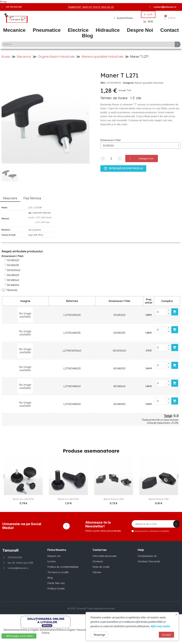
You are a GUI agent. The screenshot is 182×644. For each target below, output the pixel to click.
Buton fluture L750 (159, 499)
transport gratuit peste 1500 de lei (91, 7)
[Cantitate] (111, 158)
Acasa (6, 57)
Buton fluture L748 (114, 499)
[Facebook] (66, 526)
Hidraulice (108, 30)
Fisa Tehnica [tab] (32, 198)
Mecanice (14, 30)
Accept (166, 635)
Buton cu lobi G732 (23, 499)
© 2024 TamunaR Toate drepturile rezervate (91, 608)
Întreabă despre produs (123, 169)
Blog (87, 36)
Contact (169, 30)
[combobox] (87, 44)
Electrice (78, 30)
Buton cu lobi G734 (68, 499)
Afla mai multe (160, 626)
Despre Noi (140, 30)
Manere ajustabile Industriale (103, 57)
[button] (170, 18)
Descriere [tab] (10, 198)
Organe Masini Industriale (56, 57)
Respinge (99, 635)
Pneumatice (47, 30)
